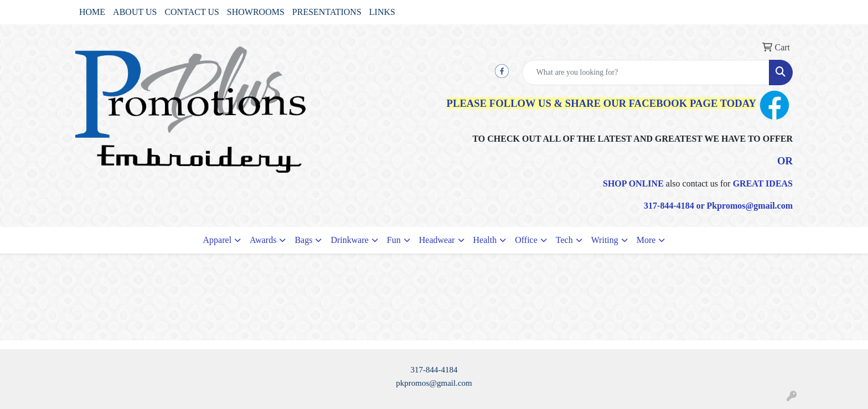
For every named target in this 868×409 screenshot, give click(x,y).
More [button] (646, 240)
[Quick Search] (646, 73)
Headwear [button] (437, 240)
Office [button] (526, 240)
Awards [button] (263, 240)
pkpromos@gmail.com (434, 383)
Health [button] (485, 240)
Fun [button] (394, 240)
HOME (92, 12)
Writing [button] (605, 240)
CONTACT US (192, 12)
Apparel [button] (218, 240)
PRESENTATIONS (327, 12)
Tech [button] (564, 240)
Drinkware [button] (349, 240)
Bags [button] (303, 240)
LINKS (382, 12)
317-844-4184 (434, 370)
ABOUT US (135, 12)
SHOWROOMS (256, 12)
